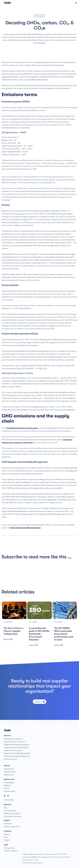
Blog (6, 808)
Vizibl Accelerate (10, 772)
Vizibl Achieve (9, 775)
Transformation (10, 791)
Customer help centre (12, 827)
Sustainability (9, 783)
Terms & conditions (11, 851)
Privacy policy (9, 848)
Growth (7, 788)
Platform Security (10, 759)
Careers (7, 840)
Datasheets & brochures (13, 816)
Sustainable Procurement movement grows (22, 428)
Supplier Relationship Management (17, 745)
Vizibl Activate (9, 769)
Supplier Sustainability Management (17, 753)
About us (7, 834)
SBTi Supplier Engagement (13, 739)
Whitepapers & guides (12, 814)
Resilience (8, 785)
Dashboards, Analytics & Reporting (17, 756)
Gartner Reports (10, 811)
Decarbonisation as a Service (14, 742)
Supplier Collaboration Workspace (16, 748)
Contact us (40, 702)
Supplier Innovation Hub (13, 750)
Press (6, 837)
